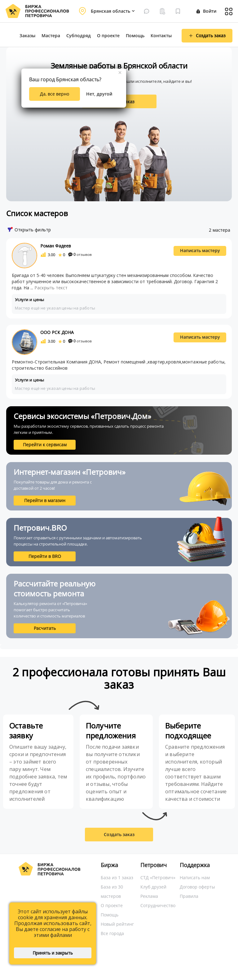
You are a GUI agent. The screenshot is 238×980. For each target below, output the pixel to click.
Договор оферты (197, 887)
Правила (189, 896)
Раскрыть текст (51, 288)
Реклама (149, 896)
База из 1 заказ (117, 878)
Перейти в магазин (45, 500)
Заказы (27, 36)
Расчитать (45, 628)
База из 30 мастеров (112, 891)
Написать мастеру (200, 250)
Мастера (51, 36)
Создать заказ (119, 834)
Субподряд (79, 36)
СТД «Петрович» (158, 878)
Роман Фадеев (56, 246)
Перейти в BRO (45, 556)
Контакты (161, 36)
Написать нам (195, 878)
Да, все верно (55, 94)
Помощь (135, 36)
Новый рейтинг (117, 924)
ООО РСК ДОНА (57, 332)
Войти (206, 11)
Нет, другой (99, 94)
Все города (112, 933)
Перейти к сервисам (45, 445)
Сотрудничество (158, 905)
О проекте (108, 36)
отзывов (80, 254)
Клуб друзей (153, 887)
